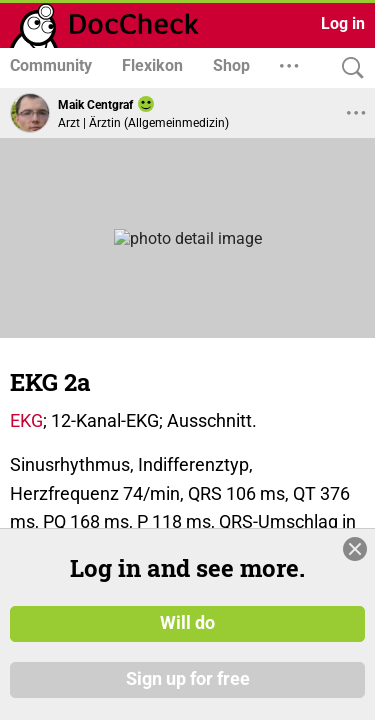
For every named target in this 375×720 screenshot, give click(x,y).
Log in (343, 23)
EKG (26, 420)
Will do (187, 623)
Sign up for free (188, 679)
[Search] (348, 68)
